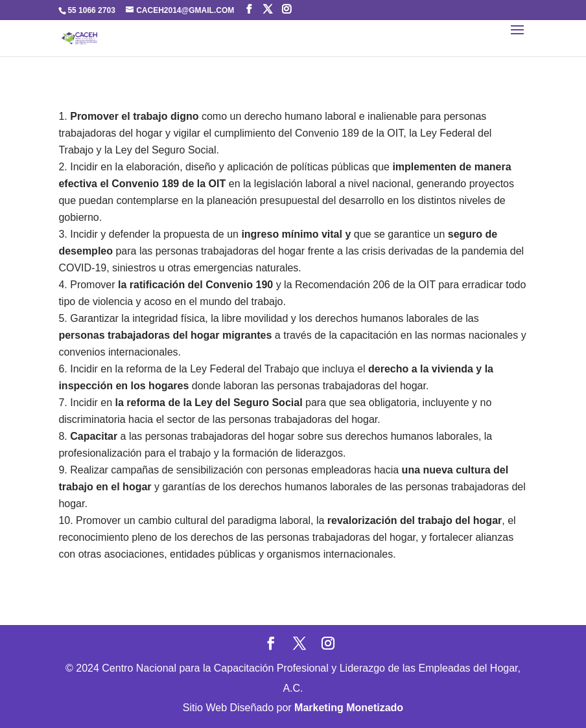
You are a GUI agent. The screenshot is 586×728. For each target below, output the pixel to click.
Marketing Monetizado (349, 708)
